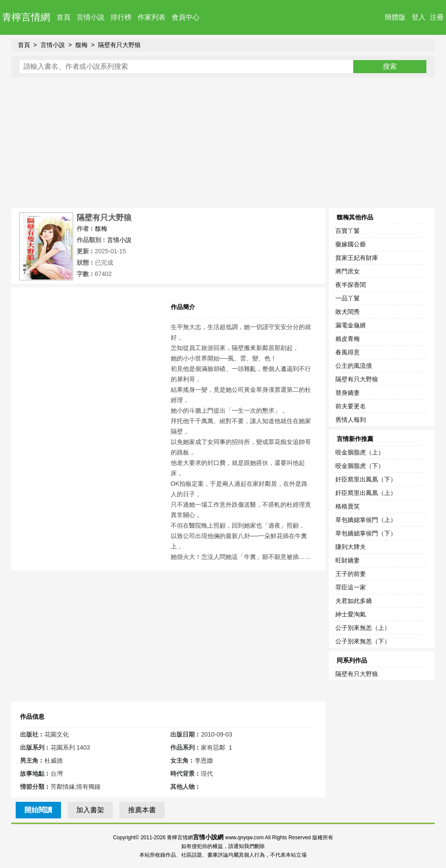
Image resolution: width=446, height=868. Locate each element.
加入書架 (90, 810)
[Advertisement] (223, 143)
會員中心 (186, 17)
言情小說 (91, 17)
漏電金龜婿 (351, 325)
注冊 (437, 17)
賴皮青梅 (348, 339)
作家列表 (152, 17)
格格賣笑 (348, 506)
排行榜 (121, 17)
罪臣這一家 (351, 587)
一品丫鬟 (348, 298)
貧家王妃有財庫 (357, 258)
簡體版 (395, 17)
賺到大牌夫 (351, 547)
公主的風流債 (354, 366)
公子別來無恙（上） (363, 628)
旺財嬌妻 (348, 560)
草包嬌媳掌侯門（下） (366, 533)
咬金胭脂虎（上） (360, 452)
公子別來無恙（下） (363, 641)
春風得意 (348, 352)
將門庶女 (348, 271)
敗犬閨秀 (348, 312)
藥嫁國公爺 (351, 244)
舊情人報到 (351, 420)
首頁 (64, 17)
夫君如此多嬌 (354, 601)
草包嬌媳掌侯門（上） (366, 520)
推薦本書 (142, 810)
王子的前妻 (351, 574)
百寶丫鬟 (348, 231)
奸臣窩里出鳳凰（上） (366, 493)
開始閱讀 (38, 810)
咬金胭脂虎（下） (360, 466)
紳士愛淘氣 (351, 614)
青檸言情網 (26, 17)
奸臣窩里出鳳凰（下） (366, 479)
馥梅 (81, 45)
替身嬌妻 (348, 393)
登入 (419, 17)
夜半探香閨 (351, 285)
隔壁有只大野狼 (119, 45)
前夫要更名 (351, 406)
